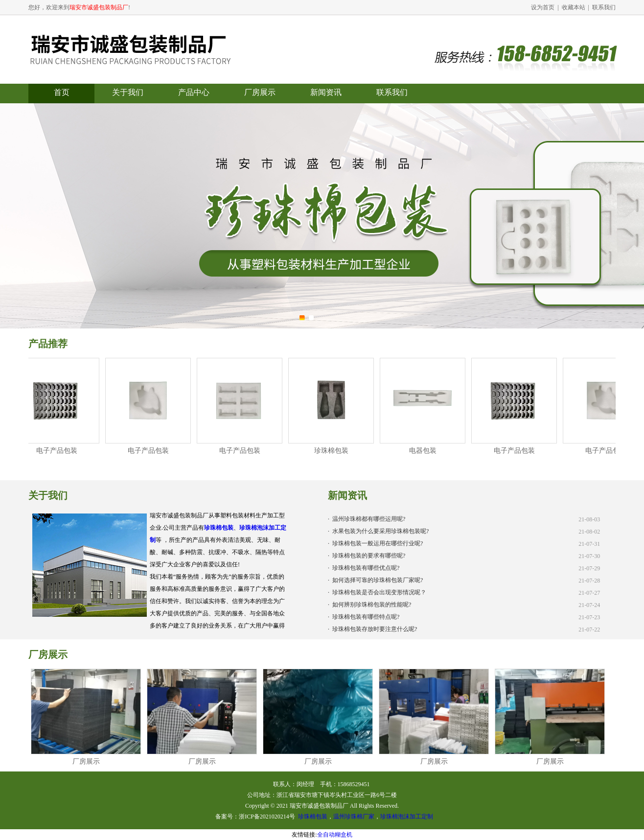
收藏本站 (574, 7)
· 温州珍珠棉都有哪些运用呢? (367, 519)
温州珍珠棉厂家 (354, 817)
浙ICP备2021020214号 (267, 817)
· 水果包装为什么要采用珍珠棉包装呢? (378, 531)
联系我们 (604, 7)
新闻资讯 (326, 92)
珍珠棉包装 (219, 528)
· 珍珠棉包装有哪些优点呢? (364, 568)
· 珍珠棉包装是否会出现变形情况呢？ (377, 592)
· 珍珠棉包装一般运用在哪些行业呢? (375, 543)
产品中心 (194, 92)
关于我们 (128, 92)
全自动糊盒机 (335, 835)
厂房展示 (260, 92)
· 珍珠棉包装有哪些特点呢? (364, 617)
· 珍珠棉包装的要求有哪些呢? (367, 556)
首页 (62, 92)
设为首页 (543, 7)
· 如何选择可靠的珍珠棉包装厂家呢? (375, 580)
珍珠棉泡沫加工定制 (407, 817)
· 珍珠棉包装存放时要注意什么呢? (372, 629)
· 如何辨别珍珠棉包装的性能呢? (369, 605)
